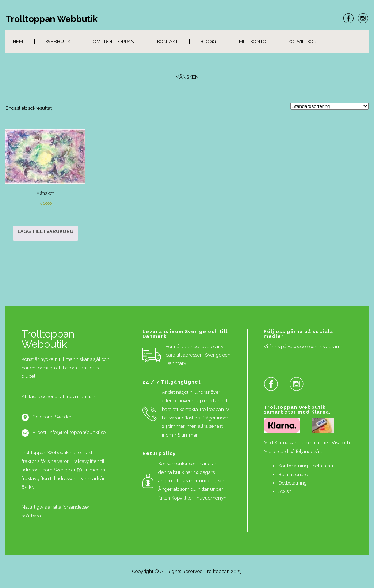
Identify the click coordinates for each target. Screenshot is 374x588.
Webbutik (58, 42)
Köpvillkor (303, 42)
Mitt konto (253, 42)
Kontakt (167, 42)
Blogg (208, 42)
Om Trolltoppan (114, 42)
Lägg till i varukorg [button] (45, 231)
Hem (18, 42)
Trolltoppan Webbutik (51, 19)
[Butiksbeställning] (329, 106)
